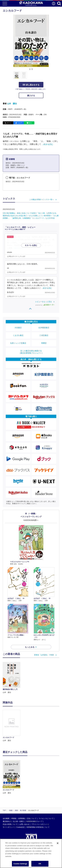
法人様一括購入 (19, 821)
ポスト (9, 123)
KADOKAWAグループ (34, 821)
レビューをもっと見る (44, 302)
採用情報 (21, 819)
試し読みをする (31, 85)
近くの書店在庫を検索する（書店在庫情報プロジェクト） (31, 352)
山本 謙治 (12, 104)
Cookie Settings (20, 864)
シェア (20, 123)
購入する (31, 96)
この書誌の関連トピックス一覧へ (41, 199)
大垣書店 (18, 328)
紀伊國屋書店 (44, 328)
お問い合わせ (24, 824)
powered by (45, 305)
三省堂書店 (44, 335)
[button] (50, 77)
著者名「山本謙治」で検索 (44, 655)
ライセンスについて (46, 819)
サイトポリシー (8, 827)
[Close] (58, 843)
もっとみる (30, 647)
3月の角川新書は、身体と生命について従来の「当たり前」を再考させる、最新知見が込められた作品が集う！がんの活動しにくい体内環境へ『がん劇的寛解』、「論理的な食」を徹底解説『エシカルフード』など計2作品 (31, 216)
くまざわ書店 (18, 335)
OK (40, 864)
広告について (32, 819)
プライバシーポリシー (40, 824)
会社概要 (6, 819)
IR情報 (14, 819)
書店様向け (7, 821)
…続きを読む (47, 144)
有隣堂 (44, 343)
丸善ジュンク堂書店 (18, 343)
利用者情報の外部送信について (38, 827)
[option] (12, 726)
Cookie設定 (20, 827)
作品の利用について (10, 824)
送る (30, 123)
